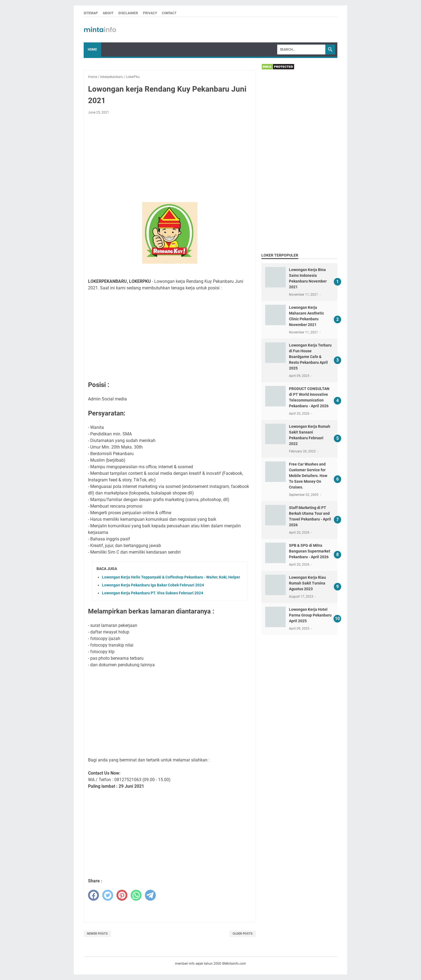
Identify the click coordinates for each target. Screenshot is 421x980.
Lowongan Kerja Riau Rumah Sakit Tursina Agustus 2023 (307, 583)
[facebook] (93, 895)
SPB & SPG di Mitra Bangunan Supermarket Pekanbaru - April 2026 (310, 551)
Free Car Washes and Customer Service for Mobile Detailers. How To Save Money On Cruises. (308, 476)
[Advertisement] (170, 159)
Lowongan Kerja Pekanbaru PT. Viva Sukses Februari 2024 (153, 593)
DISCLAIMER (128, 13)
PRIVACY (150, 13)
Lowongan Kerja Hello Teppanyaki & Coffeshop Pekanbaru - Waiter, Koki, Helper (171, 577)
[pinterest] (122, 895)
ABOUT (108, 13)
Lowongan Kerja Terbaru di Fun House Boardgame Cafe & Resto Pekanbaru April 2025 (310, 357)
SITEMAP (91, 13)
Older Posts (243, 934)
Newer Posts (97, 934)
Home (92, 50)
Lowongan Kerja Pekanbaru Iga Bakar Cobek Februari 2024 (153, 585)
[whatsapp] (136, 895)
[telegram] (150, 895)
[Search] (301, 50)
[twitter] (108, 895)
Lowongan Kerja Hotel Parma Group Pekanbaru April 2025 (310, 615)
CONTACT (169, 13)
